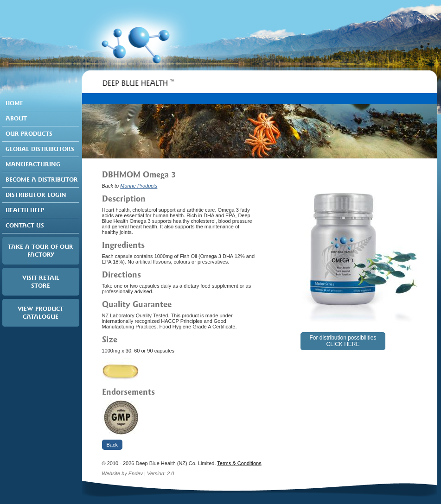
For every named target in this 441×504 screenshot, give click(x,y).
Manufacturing (33, 164)
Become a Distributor (42, 180)
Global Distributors (40, 149)
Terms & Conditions (239, 463)
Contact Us (25, 225)
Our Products (29, 134)
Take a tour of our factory (41, 251)
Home (14, 103)
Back (112, 445)
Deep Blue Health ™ (138, 86)
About (16, 118)
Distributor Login (36, 195)
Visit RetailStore (41, 282)
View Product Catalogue (41, 313)
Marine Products (139, 186)
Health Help (25, 210)
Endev (136, 473)
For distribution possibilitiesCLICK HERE (343, 341)
